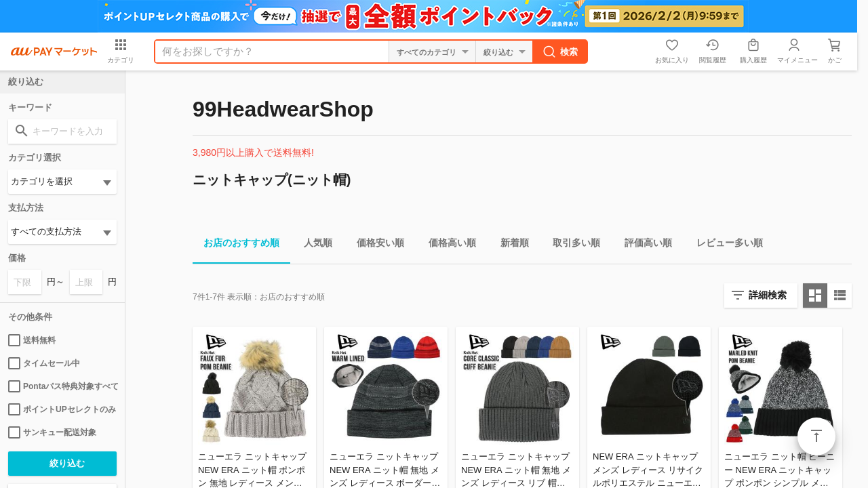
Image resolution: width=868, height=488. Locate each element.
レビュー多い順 (724, 245)
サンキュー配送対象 (52, 432)
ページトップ (816, 436)
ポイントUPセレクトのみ (62, 409)
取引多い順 (571, 245)
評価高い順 (643, 245)
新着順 (509, 245)
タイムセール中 (44, 363)
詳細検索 (768, 295)
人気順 (313, 245)
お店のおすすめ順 (236, 245)
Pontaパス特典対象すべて (62, 386)
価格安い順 (375, 245)
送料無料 (32, 340)
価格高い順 (447, 245)
